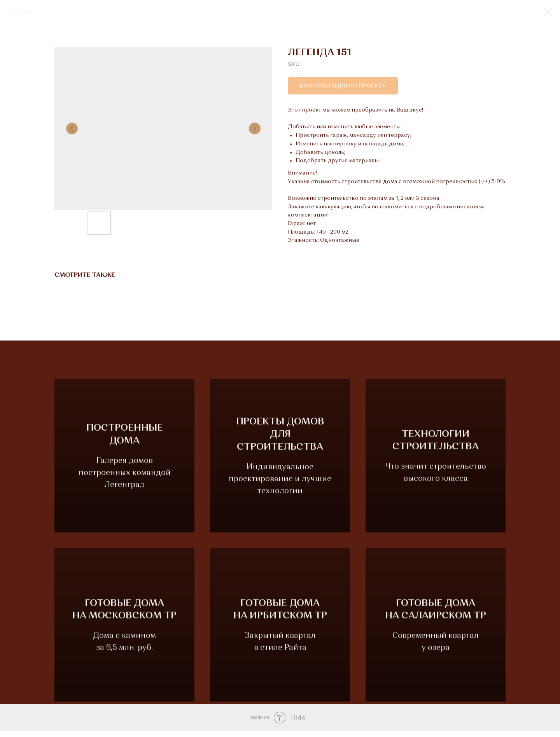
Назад (23, 12)
